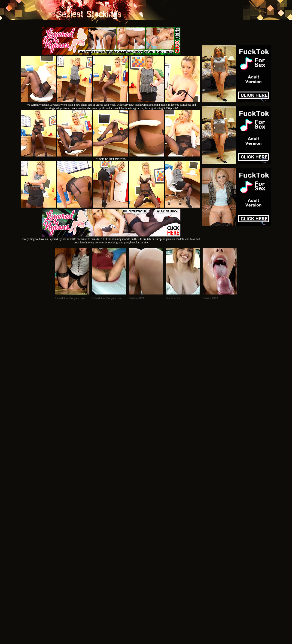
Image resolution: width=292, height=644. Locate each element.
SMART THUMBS (154, 581)
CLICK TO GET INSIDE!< (111, 159)
